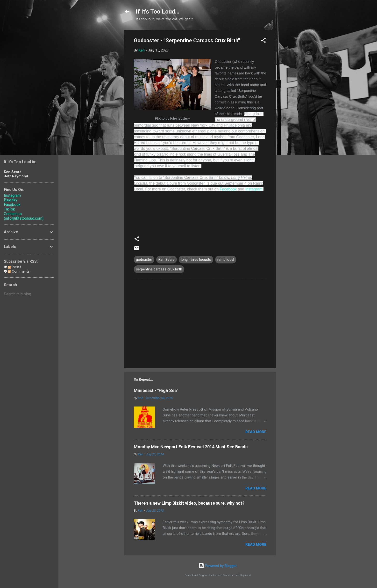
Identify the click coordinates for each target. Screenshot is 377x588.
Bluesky (11, 200)
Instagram (254, 189)
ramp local (226, 260)
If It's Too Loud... (158, 12)
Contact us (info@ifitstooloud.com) (24, 216)
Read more (256, 432)
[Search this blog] (29, 294)
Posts (15, 267)
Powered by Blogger (217, 566)
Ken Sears (167, 260)
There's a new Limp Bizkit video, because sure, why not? (189, 503)
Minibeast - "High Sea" (156, 390)
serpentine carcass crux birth (159, 269)
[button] (263, 41)
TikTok (9, 209)
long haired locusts (196, 260)
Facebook (228, 189)
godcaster (144, 260)
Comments (19, 271)
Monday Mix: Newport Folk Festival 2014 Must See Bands (191, 447)
